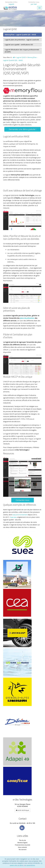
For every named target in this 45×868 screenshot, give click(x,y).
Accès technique (22, 810)
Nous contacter (22, 847)
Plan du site (23, 840)
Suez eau (13, 517)
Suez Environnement (20, 515)
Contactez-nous (23, 500)
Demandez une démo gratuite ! (22, 129)
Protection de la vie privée (23, 845)
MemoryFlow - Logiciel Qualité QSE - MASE (20, 35)
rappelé (11, 4)
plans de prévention (27, 318)
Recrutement (23, 850)
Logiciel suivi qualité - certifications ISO (19, 45)
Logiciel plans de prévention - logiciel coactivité (22, 40)
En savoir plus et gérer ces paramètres (26, 864)
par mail (34, 4)
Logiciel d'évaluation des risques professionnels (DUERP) (22, 51)
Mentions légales (22, 843)
